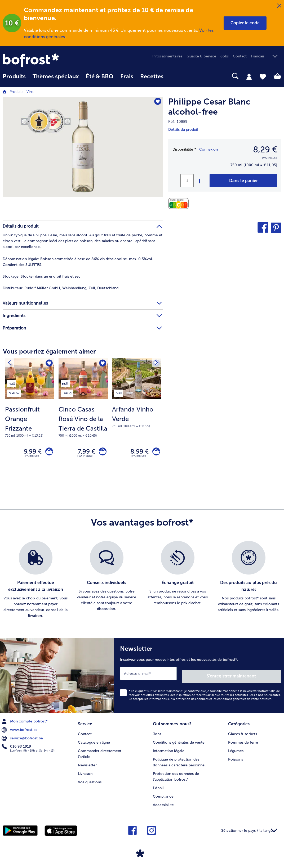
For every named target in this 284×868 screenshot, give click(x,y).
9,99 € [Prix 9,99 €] (30, 453)
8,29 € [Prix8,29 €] (265, 150)
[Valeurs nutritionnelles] (180, 204)
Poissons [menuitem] (236, 758)
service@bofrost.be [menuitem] (23, 738)
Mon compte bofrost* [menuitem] (25, 721)
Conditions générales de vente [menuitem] (179, 741)
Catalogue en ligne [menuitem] (94, 741)
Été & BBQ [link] (100, 76)
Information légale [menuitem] (169, 749)
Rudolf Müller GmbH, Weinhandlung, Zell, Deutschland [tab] (61, 288)
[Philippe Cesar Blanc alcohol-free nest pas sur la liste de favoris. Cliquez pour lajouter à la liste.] (156, 103)
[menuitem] (14, 79)
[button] (245, 23)
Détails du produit (183, 130)
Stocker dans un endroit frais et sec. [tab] (42, 276)
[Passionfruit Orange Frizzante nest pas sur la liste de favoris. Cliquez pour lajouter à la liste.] (49, 364)
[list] (142, 582)
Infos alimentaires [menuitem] (167, 56)
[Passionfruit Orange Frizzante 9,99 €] (30, 418)
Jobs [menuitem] (225, 56)
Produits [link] (14, 76)
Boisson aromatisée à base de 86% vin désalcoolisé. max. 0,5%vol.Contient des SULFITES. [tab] (78, 262)
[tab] (249, 76)
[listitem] (14, 383)
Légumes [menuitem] (236, 749)
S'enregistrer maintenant (250, 676)
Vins (30, 92)
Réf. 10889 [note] (178, 122)
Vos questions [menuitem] (90, 780)
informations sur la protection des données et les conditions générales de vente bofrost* (210, 699)
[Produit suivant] (10, 364)
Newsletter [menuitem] (87, 763)
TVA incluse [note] (31, 458)
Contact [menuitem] (240, 56)
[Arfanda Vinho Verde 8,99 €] (137, 418)
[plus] (199, 181)
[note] (30, 421)
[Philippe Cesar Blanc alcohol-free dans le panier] (243, 181)
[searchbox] (174, 76)
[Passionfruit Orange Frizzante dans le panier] (48, 453)
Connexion (208, 149)
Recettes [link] (152, 76)
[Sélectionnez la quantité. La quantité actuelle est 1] (187, 181)
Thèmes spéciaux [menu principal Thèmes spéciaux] (56, 76)
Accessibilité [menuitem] (163, 803)
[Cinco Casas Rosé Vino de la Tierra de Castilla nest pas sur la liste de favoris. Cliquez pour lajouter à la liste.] (102, 364)
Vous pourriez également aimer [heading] (49, 351)
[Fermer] (279, 6)
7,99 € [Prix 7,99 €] (84, 453)
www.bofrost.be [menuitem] (20, 729)
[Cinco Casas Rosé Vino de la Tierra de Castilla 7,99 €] (83, 418)
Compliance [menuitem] (163, 795)
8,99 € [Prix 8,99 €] (137, 453)
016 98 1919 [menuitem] (17, 746)
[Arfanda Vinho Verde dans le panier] (155, 453)
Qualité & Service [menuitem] (201, 56)
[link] (45, 60)
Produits (16, 92)
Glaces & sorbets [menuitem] (243, 732)
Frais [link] (127, 76)
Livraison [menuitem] (85, 772)
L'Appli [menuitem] (158, 786)
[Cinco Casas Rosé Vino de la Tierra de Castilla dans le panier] (101, 453)
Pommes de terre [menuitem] (243, 741)
